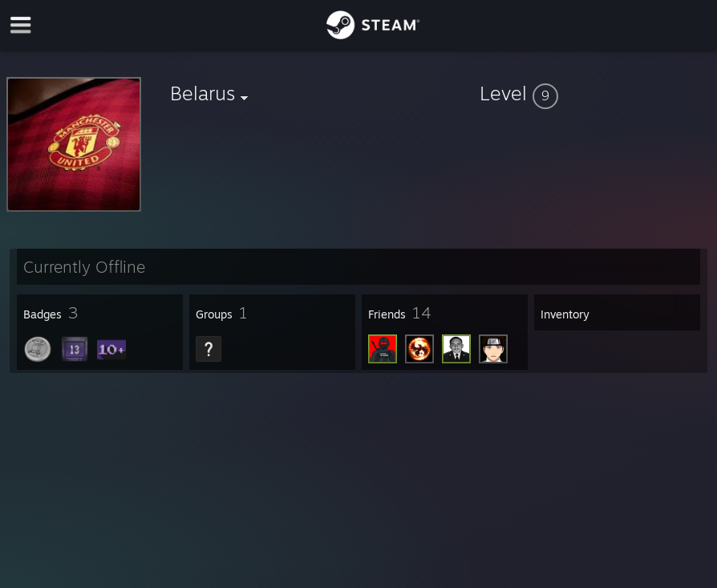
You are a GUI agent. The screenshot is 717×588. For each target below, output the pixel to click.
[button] (595, 93)
